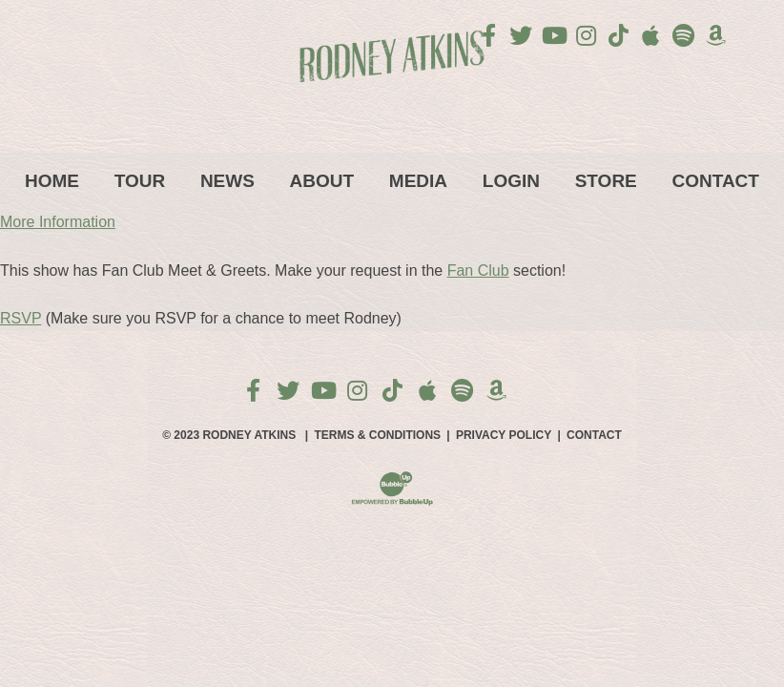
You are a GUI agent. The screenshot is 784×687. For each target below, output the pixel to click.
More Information (58, 222)
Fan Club (478, 271)
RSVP (21, 318)
